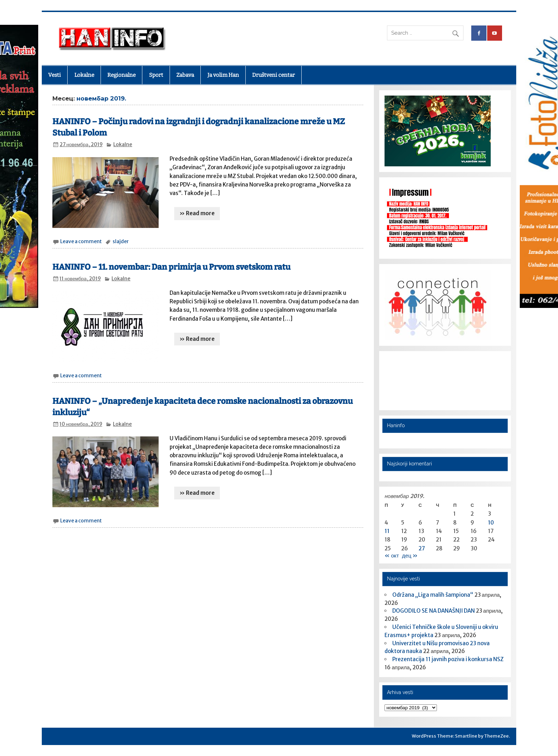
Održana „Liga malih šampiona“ (433, 595)
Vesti (55, 75)
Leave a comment (81, 242)
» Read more (197, 213)
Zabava (185, 75)
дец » (410, 555)
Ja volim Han (223, 75)
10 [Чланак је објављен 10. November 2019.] (491, 523)
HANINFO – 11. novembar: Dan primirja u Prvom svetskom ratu (171, 267)
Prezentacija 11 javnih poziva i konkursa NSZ (448, 659)
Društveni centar (274, 75)
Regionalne (121, 75)
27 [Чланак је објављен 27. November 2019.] (422, 548)
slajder (121, 242)
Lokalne (84, 75)
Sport (156, 75)
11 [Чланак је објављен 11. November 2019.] (387, 531)
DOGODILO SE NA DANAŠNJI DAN (434, 611)
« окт (392, 555)
